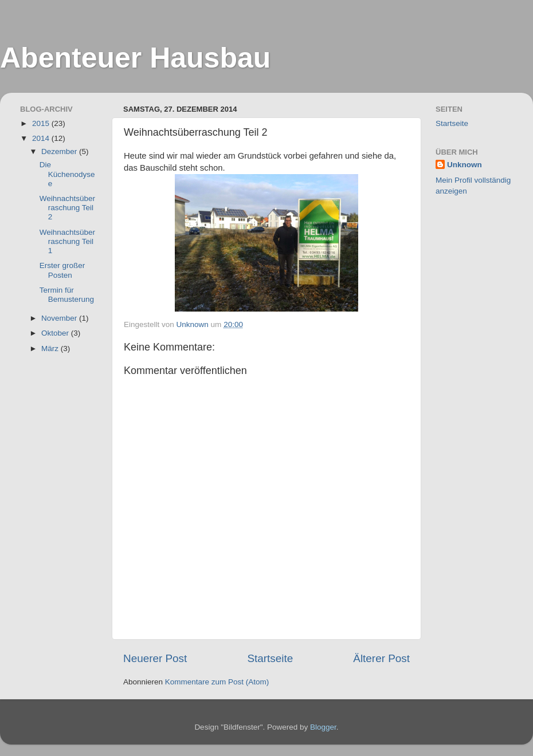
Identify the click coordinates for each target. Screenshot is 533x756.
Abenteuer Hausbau (135, 58)
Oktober (56, 333)
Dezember (60, 151)
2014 (42, 138)
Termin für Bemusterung (67, 295)
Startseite (270, 658)
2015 (42, 123)
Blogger (323, 727)
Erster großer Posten (62, 270)
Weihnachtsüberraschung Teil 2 (67, 208)
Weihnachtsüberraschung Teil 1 (67, 241)
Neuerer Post (155, 658)
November (60, 318)
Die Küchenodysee (67, 174)
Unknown (465, 165)
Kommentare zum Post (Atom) (217, 682)
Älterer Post (381, 658)
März (51, 349)
